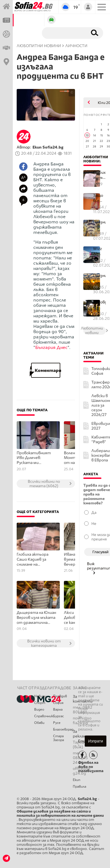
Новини (40, 696)
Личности (76, 46)
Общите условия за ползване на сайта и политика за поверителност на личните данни (60, 813)
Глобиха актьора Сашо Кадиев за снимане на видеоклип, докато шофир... (99, 175)
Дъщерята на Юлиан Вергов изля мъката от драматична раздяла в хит (36, 618)
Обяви (39, 723)
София (58, 703)
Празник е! (99, 278)
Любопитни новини (39, 46)
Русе (57, 723)
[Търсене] (64, 33)
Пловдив (60, 696)
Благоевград (63, 729)
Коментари (46, 370)
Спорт (40, 703)
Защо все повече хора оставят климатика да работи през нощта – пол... (99, 198)
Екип (77, 780)
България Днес (51, 347)
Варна (58, 709)
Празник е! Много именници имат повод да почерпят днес (99, 225)
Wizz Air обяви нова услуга (99, 251)
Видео (39, 709)
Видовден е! (99, 305)
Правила (79, 787)
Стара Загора (58, 738)
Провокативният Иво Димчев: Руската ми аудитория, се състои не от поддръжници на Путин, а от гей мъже (34, 458)
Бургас (58, 716)
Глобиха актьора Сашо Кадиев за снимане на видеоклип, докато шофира (35, 560)
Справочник (44, 716)
